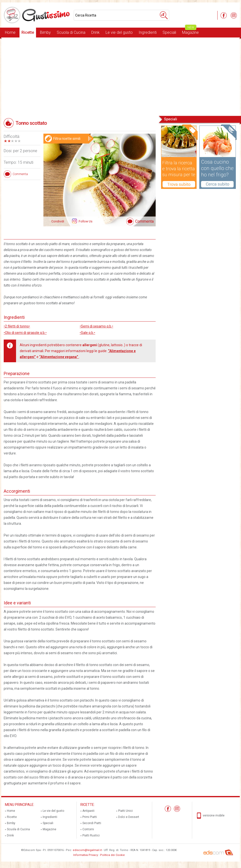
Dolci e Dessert (129, 817)
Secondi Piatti (92, 823)
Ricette (28, 32)
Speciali (169, 32)
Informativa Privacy (86, 855)
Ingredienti (148, 32)
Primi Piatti (90, 817)
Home (10, 32)
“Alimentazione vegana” (59, 357)
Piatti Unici (125, 811)
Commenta (144, 221)
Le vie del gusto (119, 32)
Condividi (58, 221)
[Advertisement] (120, 76)
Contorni (88, 829)
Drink (95, 32)
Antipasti (88, 811)
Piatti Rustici (91, 835)
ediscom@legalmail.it (87, 850)
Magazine (190, 31)
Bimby (45, 32)
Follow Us (85, 221)
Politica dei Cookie (112, 855)
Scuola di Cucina (71, 32)
